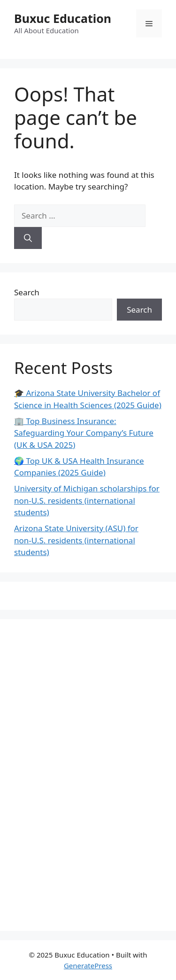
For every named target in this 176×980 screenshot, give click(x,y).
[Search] (28, 238)
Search (27, 292)
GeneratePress (88, 965)
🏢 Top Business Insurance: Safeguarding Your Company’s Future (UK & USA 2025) (84, 433)
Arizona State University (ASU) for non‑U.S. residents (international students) (76, 540)
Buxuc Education (63, 18)
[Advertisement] (84, 774)
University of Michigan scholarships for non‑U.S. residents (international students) (87, 500)
